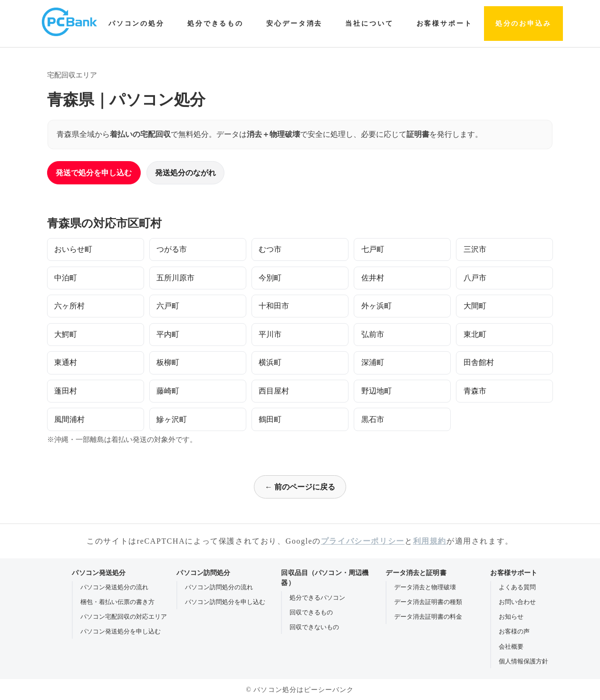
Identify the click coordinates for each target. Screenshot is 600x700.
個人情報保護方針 (523, 661)
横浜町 (270, 362)
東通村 (66, 362)
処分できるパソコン (317, 598)
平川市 (270, 334)
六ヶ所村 (69, 306)
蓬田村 (66, 391)
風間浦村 (69, 419)
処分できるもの (215, 23)
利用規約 (430, 541)
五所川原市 (175, 278)
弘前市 (373, 334)
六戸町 (168, 306)
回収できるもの (311, 612)
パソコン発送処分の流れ (114, 587)
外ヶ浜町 (377, 306)
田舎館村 (479, 362)
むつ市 (270, 249)
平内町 (168, 334)
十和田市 (274, 306)
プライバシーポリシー (363, 541)
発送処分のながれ (185, 173)
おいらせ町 (73, 249)
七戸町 (373, 249)
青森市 (475, 391)
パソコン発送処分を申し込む (121, 631)
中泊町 (66, 278)
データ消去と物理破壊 (425, 587)
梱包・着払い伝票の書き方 (117, 602)
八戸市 (475, 278)
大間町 (475, 306)
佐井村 (373, 278)
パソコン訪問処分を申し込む (225, 602)
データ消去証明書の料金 (428, 617)
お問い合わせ (517, 602)
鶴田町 (270, 419)
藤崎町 (168, 391)
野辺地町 (377, 391)
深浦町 (373, 362)
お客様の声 (514, 631)
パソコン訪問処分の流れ (219, 587)
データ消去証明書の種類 (428, 602)
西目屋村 (274, 391)
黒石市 (373, 419)
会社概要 (511, 647)
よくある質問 (517, 587)
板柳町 (168, 362)
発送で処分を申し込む (94, 173)
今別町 (270, 278)
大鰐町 (66, 334)
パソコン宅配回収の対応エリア (124, 617)
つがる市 (172, 249)
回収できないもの (314, 627)
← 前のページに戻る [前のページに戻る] (300, 487)
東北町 (475, 334)
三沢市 (475, 249)
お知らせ (511, 617)
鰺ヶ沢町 (172, 419)
